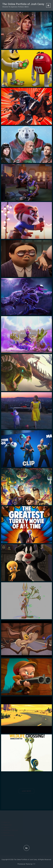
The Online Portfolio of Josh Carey (23, 4)
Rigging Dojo (8, 825)
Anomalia (6, 833)
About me (7, 822)
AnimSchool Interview (11, 830)
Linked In (6, 828)
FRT (34, 864)
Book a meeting (9, 835)
